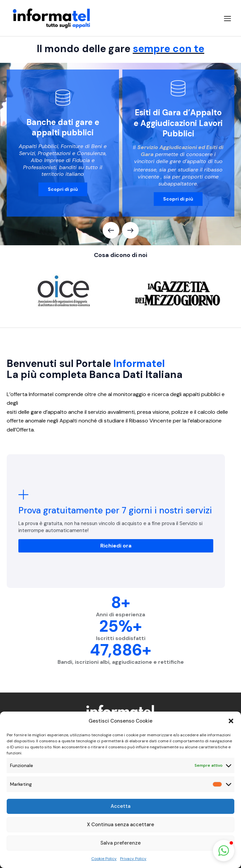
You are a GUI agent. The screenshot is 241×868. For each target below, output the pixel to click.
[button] (231, 721)
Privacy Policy (133, 859)
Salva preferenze (120, 843)
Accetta (120, 806)
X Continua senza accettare (120, 825)
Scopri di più (63, 189)
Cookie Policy (104, 859)
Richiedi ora (116, 546)
